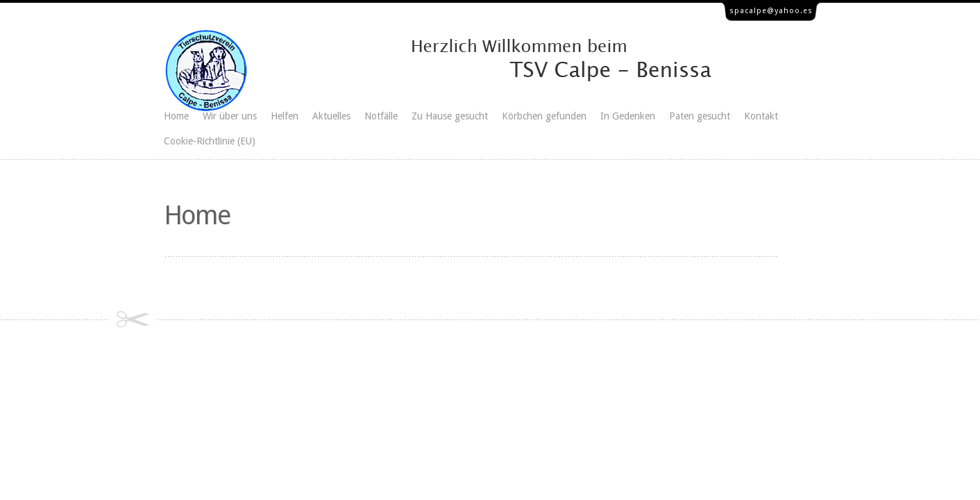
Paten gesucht (700, 116)
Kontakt (761, 116)
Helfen (285, 116)
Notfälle (381, 116)
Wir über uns (230, 116)
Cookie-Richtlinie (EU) (210, 141)
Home (176, 116)
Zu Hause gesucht (450, 116)
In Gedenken (628, 116)
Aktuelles (331, 116)
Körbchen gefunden (544, 116)
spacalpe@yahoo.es (771, 11)
